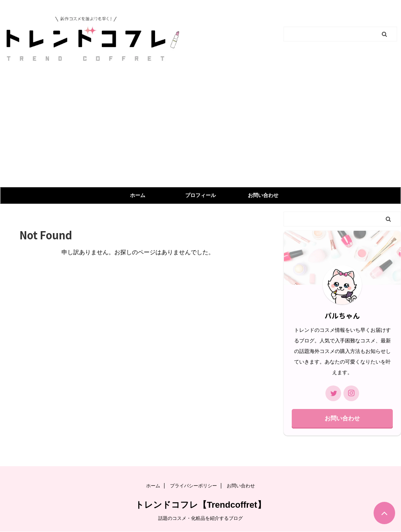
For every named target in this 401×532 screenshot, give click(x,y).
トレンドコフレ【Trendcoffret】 (200, 505)
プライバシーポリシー (193, 486)
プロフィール (200, 195)
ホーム (138, 195)
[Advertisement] (200, 128)
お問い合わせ (263, 195)
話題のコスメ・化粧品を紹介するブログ (200, 518)
